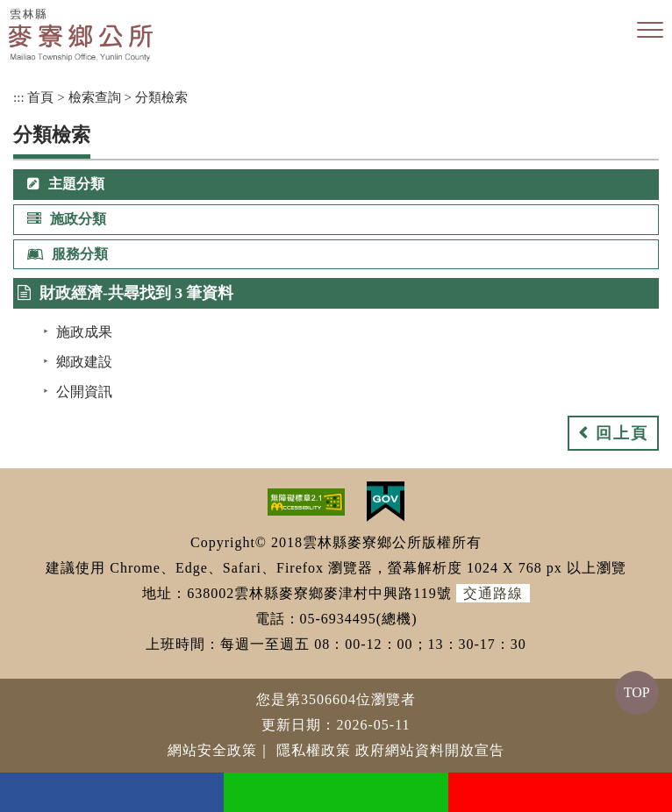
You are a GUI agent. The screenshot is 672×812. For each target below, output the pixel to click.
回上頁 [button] (622, 433)
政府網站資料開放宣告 (430, 750)
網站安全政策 (212, 750)
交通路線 (493, 593)
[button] (650, 31)
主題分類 (66, 184)
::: (19, 97)
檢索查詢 (95, 97)
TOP (637, 692)
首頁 (40, 97)
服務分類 (68, 254)
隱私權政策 (314, 750)
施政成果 (84, 332)
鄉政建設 (84, 362)
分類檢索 (161, 97)
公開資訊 (84, 392)
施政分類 (67, 219)
